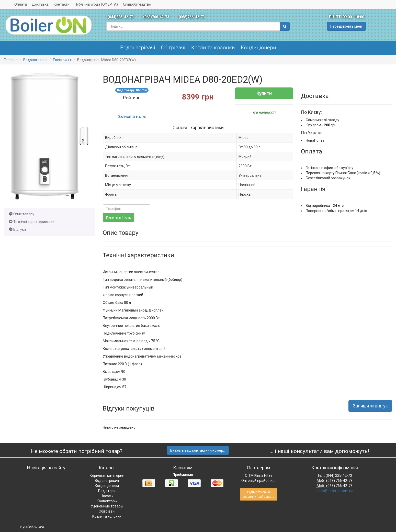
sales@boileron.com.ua (335, 491)
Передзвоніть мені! (346, 26)
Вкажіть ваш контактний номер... (198, 450)
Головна (11, 60)
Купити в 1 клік (118, 217)
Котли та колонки (213, 48)
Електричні (62, 60)
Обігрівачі (173, 48)
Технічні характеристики (32, 222)
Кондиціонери (258, 48)
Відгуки (17, 229)
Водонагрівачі (138, 48)
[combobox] (193, 26)
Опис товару (22, 214)
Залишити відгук (132, 116)
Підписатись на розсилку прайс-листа (259, 494)
